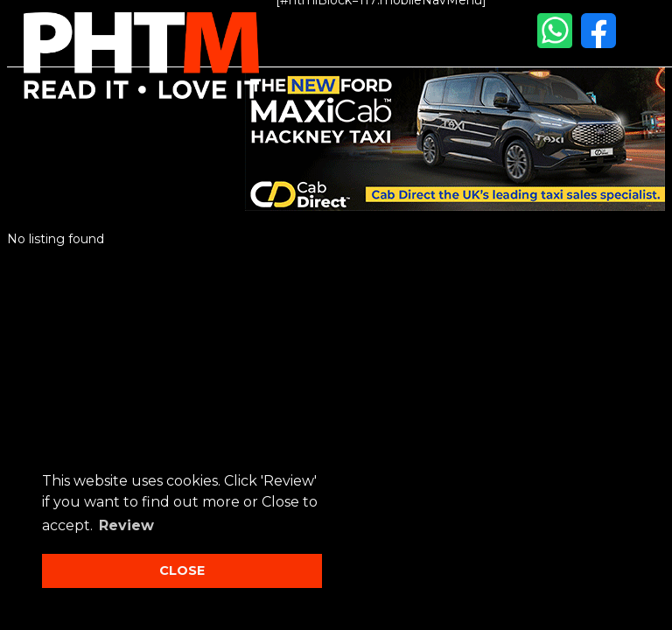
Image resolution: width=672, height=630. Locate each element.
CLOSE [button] (182, 570)
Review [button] (126, 525)
